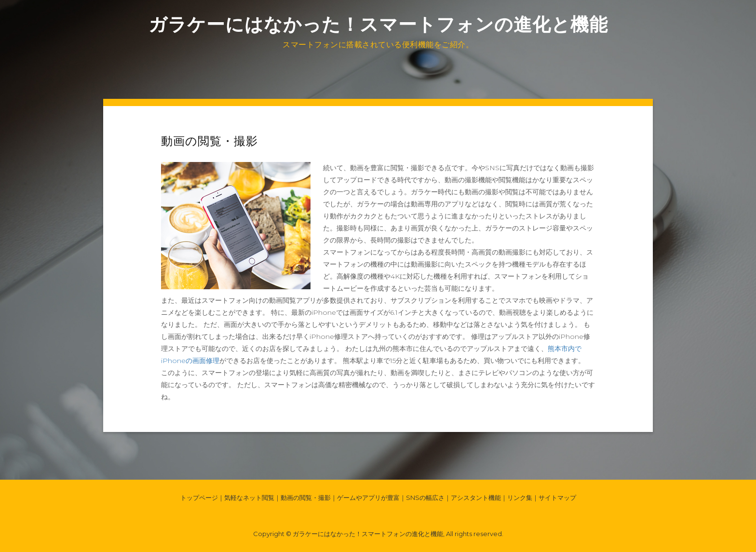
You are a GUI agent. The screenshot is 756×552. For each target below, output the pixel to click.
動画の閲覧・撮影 (306, 498)
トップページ (199, 498)
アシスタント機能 (476, 498)
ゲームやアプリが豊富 (368, 498)
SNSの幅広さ (425, 498)
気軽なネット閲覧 (249, 498)
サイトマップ (557, 498)
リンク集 (520, 498)
